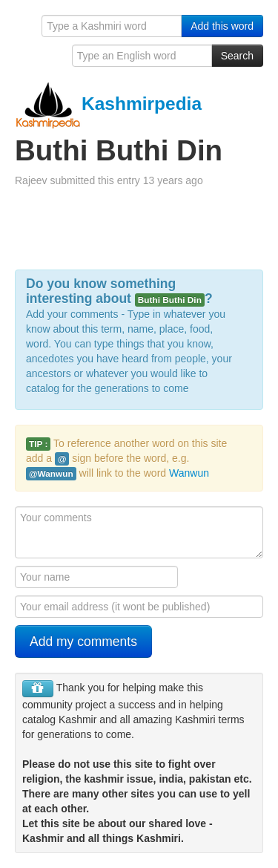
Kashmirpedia (108, 104)
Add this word (222, 26)
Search (237, 56)
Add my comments (83, 642)
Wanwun (189, 473)
